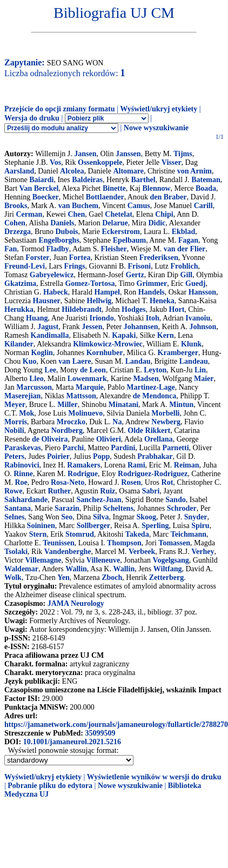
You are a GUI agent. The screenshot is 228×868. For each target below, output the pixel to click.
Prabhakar (155, 456)
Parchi (73, 448)
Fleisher (113, 249)
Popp (101, 456)
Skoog (146, 517)
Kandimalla (50, 335)
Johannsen (141, 327)
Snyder (196, 517)
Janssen (128, 154)
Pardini (123, 448)
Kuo (30, 361)
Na (117, 422)
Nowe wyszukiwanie (156, 128)
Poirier (58, 456)
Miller (67, 405)
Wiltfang (168, 569)
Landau (138, 361)
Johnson (203, 327)
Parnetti (176, 448)
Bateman (206, 180)
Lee (50, 370)
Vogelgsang (171, 560)
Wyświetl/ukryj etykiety (159, 109)
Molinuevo (85, 413)
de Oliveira (50, 439)
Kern (166, 335)
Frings (75, 266)
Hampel (107, 292)
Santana (18, 508)
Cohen (15, 223)
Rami (136, 465)
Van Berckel (39, 188)
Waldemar (21, 569)
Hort (177, 309)
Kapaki (124, 335)
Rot (167, 482)
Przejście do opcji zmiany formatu (60, 109)
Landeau (194, 361)
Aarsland (19, 171)
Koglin (42, 353)
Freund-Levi (25, 266)
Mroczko (71, 422)
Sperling (155, 526)
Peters (14, 456)
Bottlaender (105, 197)
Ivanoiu (198, 318)
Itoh (153, 318)
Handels (152, 292)
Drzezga (18, 232)
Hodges (133, 309)
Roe (21, 482)
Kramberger (178, 353)
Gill (187, 275)
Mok (26, 413)
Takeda (137, 534)
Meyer (15, 405)
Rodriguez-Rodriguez (153, 474)
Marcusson (34, 387)
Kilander (19, 344)
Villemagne (43, 560)
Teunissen (59, 543)
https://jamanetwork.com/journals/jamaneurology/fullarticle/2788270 (116, 725)
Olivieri (109, 439)
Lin (200, 370)
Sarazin (67, 508)
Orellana (159, 439)
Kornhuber (105, 353)
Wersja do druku (32, 118)
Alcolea (72, 171)
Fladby (58, 249)
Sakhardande (26, 500)
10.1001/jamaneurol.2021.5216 (72, 742)
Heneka (162, 301)
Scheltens (118, 508)
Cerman (29, 214)
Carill (203, 206)
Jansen (85, 154)
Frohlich (184, 266)
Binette (114, 188)
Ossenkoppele (100, 162)
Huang (37, 318)
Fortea (80, 258)
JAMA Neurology (76, 603)
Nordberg (67, 430)
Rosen (131, 482)
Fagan (188, 240)
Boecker (46, 197)
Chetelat (119, 214)
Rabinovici (22, 465)
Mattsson (81, 396)
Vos (55, 162)
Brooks (16, 206)
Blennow (156, 188)
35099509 (100, 733)
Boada (206, 188)
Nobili (14, 430)
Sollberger (93, 526)
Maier (204, 379)
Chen (76, 214)
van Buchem (78, 206)
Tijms (183, 154)
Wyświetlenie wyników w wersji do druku (154, 777)
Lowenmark (87, 379)
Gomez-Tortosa (90, 283)
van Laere (75, 361)
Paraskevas (23, 448)
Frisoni (139, 266)
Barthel (143, 180)
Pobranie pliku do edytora (50, 786)
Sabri (151, 491)
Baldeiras (87, 180)
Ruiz (108, 491)
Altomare (128, 171)
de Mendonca (155, 396)
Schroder (182, 508)
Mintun (181, 405)
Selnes (14, 517)
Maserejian (22, 396)
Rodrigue (83, 474)
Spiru (200, 526)
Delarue (115, 223)
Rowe (13, 491)
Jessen (92, 327)
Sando (175, 500)
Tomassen (174, 543)
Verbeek (142, 552)
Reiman (187, 465)
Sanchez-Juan (99, 500)
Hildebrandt (82, 309)
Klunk (191, 344)
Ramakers (83, 465)
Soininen (41, 526)
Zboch (112, 577)
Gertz (135, 275)
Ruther (59, 491)
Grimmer (152, 283)
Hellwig (99, 301)
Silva (101, 517)
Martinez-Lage (150, 387)
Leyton (155, 370)
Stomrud (80, 534)
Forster (37, 258)
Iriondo (102, 318)
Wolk (13, 577)
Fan (11, 249)
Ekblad (184, 232)
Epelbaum (129, 240)
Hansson (202, 292)
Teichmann (189, 534)
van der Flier (185, 249)
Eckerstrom (121, 232)
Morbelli (165, 413)
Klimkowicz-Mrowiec (108, 344)
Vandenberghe (68, 552)
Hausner (46, 301)
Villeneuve (103, 560)
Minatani (123, 405)
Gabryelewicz (52, 275)
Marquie (90, 387)
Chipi (164, 214)
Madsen (146, 379)
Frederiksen (159, 258)
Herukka (19, 309)
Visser (172, 162)
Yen (63, 577)
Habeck (56, 292)
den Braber (168, 197)
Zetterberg (167, 577)
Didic (157, 223)
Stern (38, 534)
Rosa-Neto (68, 482)
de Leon (93, 370)
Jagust (48, 327)
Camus (139, 206)
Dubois (66, 232)
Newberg (166, 422)
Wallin (76, 569)
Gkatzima (20, 283)
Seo (67, 517)
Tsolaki (16, 552)
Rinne (23, 474)
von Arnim (195, 171)
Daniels (62, 223)
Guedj (195, 283)
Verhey (203, 552)
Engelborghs (59, 240)
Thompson (124, 543)
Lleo (36, 379)
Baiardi (41, 180)
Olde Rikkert (149, 430)
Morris (16, 422)
